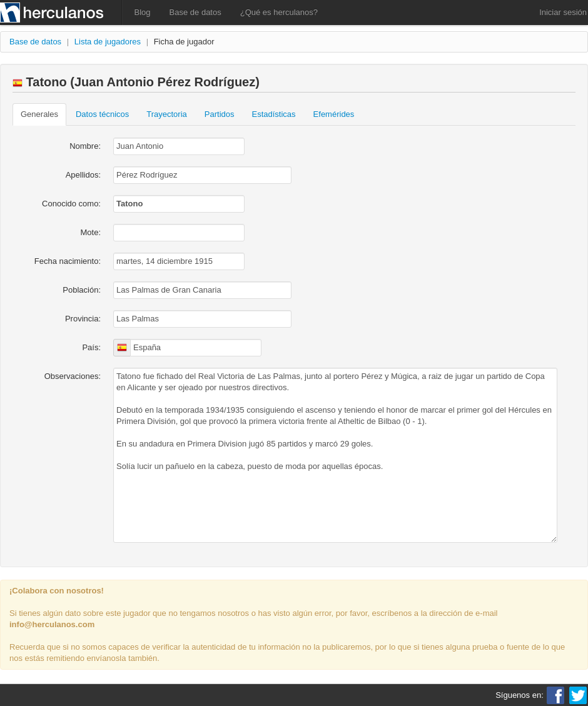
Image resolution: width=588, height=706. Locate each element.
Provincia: (83, 319)
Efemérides (334, 114)
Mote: (90, 232)
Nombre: (85, 146)
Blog (143, 12)
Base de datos (195, 12)
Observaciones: (73, 376)
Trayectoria (167, 114)
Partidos (220, 114)
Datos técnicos (102, 114)
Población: (82, 290)
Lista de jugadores (108, 42)
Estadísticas (274, 114)
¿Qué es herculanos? (279, 12)
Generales (39, 114)
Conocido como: (71, 204)
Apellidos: (83, 175)
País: (91, 347)
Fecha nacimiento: (68, 261)
